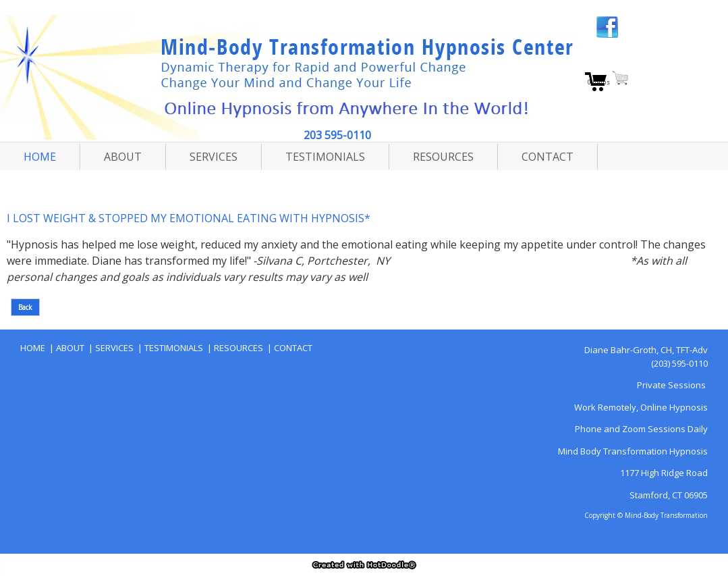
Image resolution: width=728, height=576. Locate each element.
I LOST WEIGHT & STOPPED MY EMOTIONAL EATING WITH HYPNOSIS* (189, 218)
